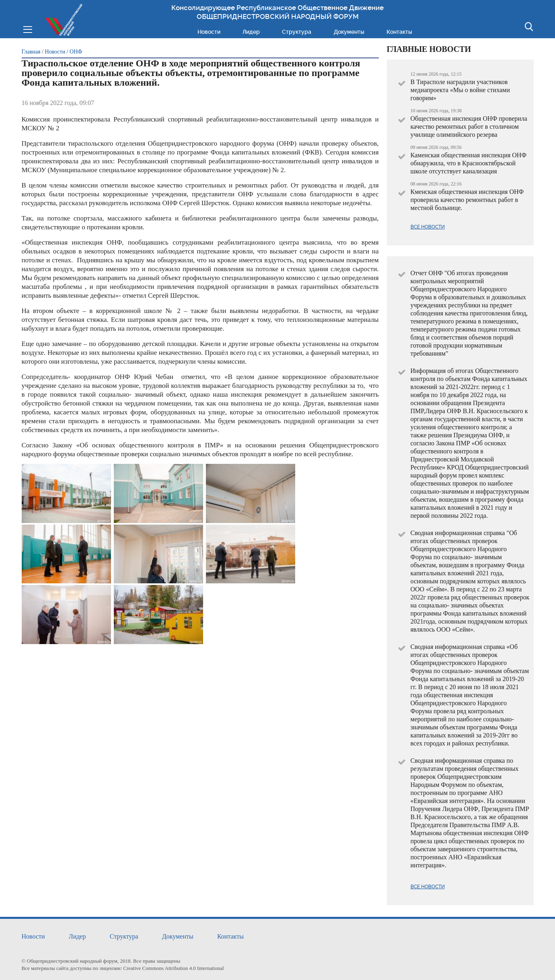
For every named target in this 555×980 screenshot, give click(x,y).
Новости (209, 32)
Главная (31, 52)
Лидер (251, 32)
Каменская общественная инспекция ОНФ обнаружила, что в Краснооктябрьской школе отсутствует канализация (469, 163)
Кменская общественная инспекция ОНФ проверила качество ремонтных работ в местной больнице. (467, 200)
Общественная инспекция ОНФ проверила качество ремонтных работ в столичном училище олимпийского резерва (469, 127)
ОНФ (76, 52)
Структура (297, 32)
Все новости (428, 227)
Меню (28, 29)
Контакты (399, 32)
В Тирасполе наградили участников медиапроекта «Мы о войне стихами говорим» (460, 90)
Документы (349, 32)
